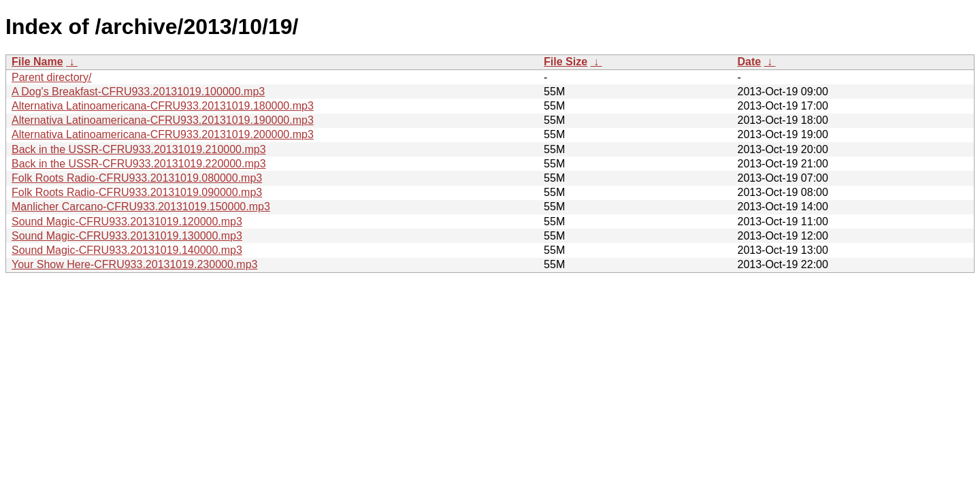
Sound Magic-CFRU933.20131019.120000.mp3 (127, 222)
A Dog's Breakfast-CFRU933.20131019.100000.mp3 (138, 92)
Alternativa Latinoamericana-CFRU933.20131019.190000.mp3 (163, 120)
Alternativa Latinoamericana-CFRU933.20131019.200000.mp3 (163, 134)
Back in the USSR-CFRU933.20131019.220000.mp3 (139, 164)
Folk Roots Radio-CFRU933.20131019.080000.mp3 (137, 178)
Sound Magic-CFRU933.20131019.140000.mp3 (127, 250)
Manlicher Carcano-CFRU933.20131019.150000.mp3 (141, 207)
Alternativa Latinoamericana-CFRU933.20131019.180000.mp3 (163, 106)
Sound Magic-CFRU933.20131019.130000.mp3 (127, 236)
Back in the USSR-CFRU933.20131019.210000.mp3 (139, 149)
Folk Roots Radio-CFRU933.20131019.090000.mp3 (137, 192)
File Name (37, 62)
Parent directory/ (51, 77)
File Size (566, 62)
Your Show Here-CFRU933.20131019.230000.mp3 (134, 264)
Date (749, 62)
